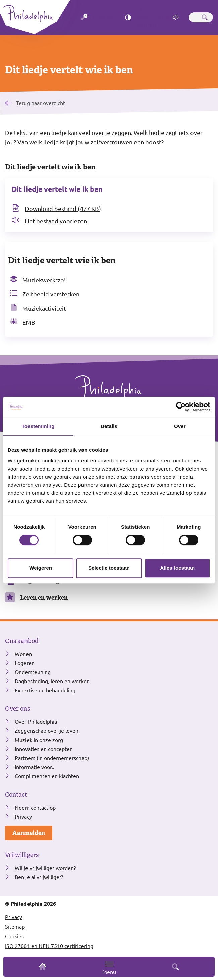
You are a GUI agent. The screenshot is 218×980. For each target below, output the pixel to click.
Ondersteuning (33, 672)
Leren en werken (44, 597)
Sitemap (15, 926)
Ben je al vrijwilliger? (39, 877)
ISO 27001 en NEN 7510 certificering (49, 946)
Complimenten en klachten (47, 776)
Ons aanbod (22, 641)
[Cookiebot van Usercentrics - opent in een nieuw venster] (181, 407)
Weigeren (41, 568)
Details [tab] (109, 426)
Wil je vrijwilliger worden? (45, 868)
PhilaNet (104, 17)
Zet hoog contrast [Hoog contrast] (152, 17)
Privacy (23, 816)
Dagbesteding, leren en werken (52, 681)
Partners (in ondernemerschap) (52, 758)
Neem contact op (35, 807)
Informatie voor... (35, 767)
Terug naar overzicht (41, 103)
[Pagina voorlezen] (176, 17)
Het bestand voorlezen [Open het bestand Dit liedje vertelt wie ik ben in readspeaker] (56, 221)
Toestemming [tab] (38, 426)
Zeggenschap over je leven (47, 730)
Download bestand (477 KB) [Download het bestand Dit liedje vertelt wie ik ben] (63, 208)
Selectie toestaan (109, 568)
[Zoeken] (205, 17)
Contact (16, 795)
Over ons (17, 709)
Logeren (25, 663)
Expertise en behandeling (45, 690)
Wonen (23, 654)
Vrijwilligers (22, 855)
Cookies (14, 936)
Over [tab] (180, 426)
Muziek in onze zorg (39, 740)
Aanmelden (29, 833)
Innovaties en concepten (44, 749)
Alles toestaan (177, 568)
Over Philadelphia (36, 721)
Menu (109, 968)
